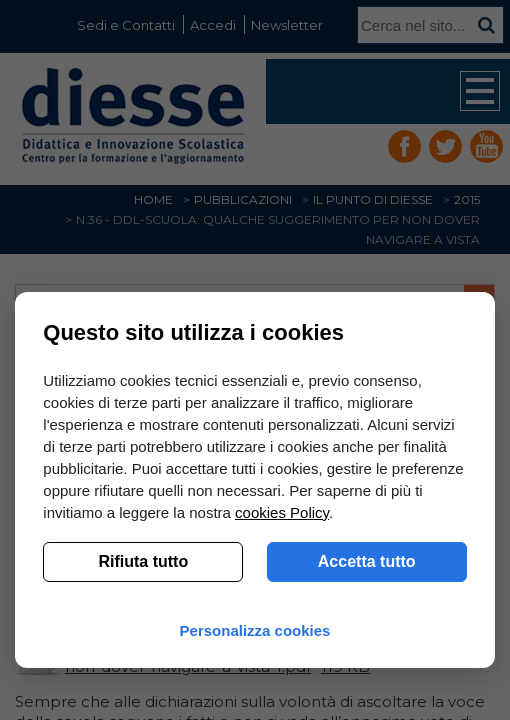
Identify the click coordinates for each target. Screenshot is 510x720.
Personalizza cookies (255, 630)
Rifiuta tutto (143, 561)
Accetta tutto (367, 561)
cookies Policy (282, 512)
